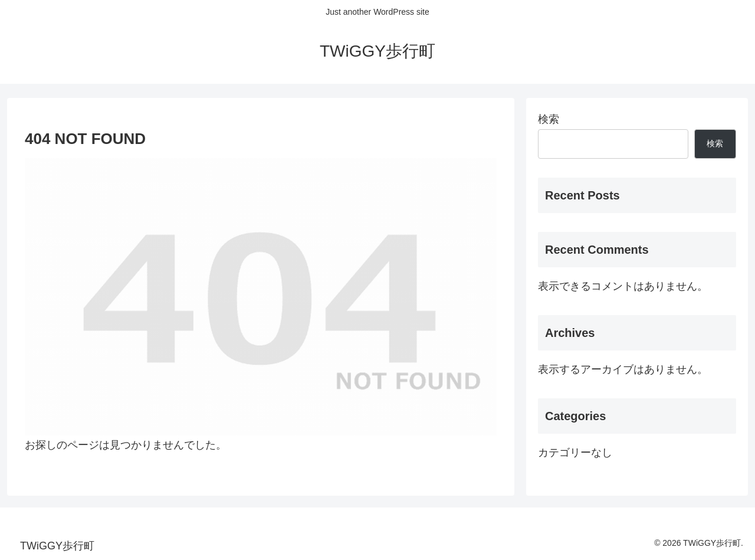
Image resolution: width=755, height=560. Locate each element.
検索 (549, 119)
